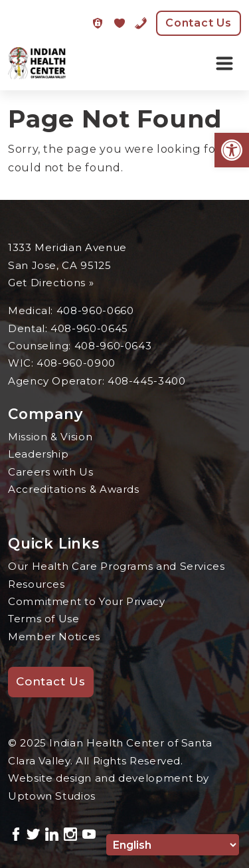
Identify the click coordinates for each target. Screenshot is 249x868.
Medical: (32, 310)
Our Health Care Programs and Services (117, 566)
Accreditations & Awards (74, 489)
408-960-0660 (95, 310)
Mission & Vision (50, 437)
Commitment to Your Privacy (87, 601)
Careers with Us (51, 472)
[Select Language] (173, 845)
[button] (232, 150)
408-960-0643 (113, 346)
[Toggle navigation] (224, 64)
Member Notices (54, 637)
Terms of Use (44, 619)
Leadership (38, 454)
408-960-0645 (89, 328)
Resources (37, 584)
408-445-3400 (147, 381)
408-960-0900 (76, 363)
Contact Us (199, 23)
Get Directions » (51, 283)
